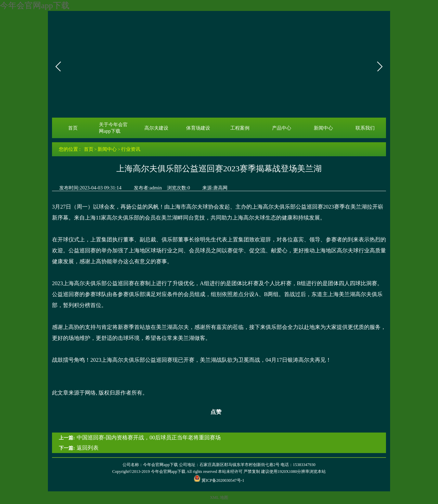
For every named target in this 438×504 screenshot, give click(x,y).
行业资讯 (131, 149)
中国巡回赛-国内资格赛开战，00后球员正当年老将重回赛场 (149, 437)
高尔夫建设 (156, 128)
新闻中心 (323, 128)
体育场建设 (198, 128)
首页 (73, 128)
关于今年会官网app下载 (113, 128)
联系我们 (365, 128)
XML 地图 (219, 498)
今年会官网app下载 (35, 5)
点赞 (212, 412)
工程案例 (240, 128)
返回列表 (88, 448)
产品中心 (282, 128)
